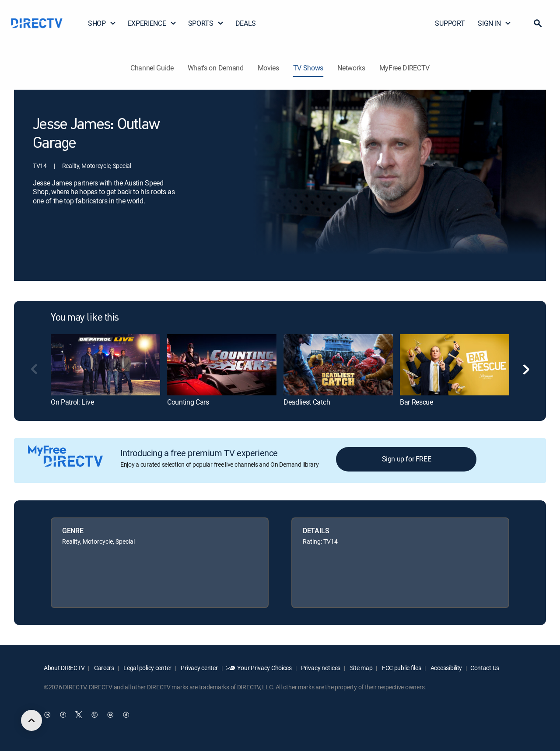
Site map (360, 668)
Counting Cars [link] (188, 402)
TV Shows (308, 68)
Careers (103, 668)
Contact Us (485, 668)
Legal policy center (147, 668)
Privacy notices (320, 668)
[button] (538, 23)
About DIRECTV (64, 668)
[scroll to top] (31, 720)
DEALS (246, 23)
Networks (351, 68)
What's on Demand (216, 68)
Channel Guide (152, 68)
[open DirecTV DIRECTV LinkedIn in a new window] (47, 715)
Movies (268, 68)
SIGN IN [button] (495, 23)
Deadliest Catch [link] (307, 402)
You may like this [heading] (85, 318)
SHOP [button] (102, 23)
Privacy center (199, 668)
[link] (105, 365)
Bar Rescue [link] (416, 402)
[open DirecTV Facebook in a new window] (63, 715)
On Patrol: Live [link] (72, 402)
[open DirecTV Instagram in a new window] (94, 715)
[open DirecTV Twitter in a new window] (79, 715)
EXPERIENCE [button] (152, 23)
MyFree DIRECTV (405, 68)
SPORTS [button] (206, 23)
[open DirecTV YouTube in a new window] (110, 715)
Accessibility (446, 668)
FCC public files (401, 668)
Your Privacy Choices (264, 668)
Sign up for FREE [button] (407, 459)
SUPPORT (450, 23)
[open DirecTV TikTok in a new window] (126, 715)
